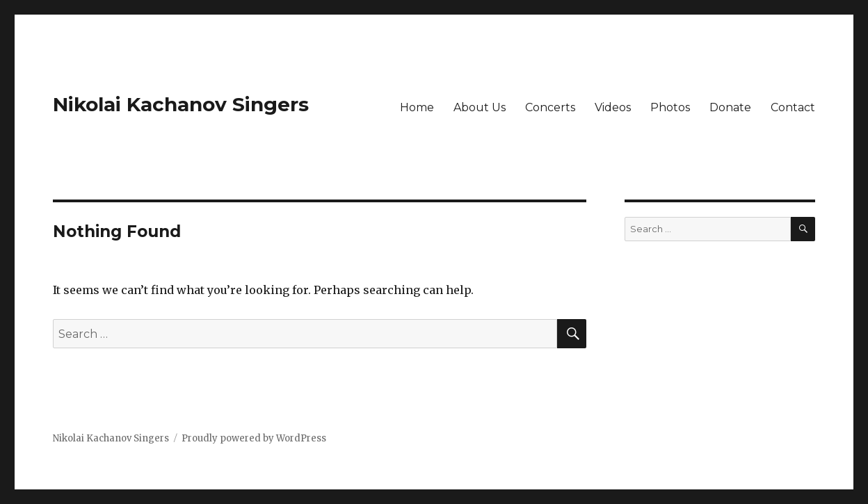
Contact (793, 107)
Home (417, 107)
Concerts (550, 107)
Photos (670, 107)
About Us (480, 107)
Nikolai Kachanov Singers (181, 104)
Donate (730, 107)
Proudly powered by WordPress (254, 438)
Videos (613, 107)
